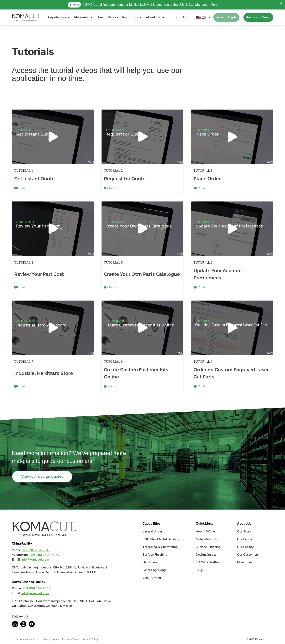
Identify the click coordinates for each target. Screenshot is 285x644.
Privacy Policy (51, 639)
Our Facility (245, 547)
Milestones (245, 562)
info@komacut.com (35, 560)
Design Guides (206, 555)
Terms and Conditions (27, 639)
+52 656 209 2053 (36, 588)
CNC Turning (152, 578)
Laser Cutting (152, 531)
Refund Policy (90, 639)
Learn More (210, 5)
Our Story (244, 531)
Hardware (150, 562)
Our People (245, 539)
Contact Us (177, 17)
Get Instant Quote (258, 17)
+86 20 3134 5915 (36, 550)
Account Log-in (226, 17)
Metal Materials (207, 539)
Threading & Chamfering (160, 547)
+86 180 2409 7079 (44, 555)
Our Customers (248, 555)
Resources (130, 17)
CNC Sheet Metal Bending (161, 539)
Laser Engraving (154, 570)
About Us (153, 17)
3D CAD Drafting (208, 562)
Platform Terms (71, 639)
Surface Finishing (155, 555)
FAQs (200, 570)
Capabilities (57, 17)
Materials (81, 17)
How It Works (107, 17)
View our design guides (42, 476)
